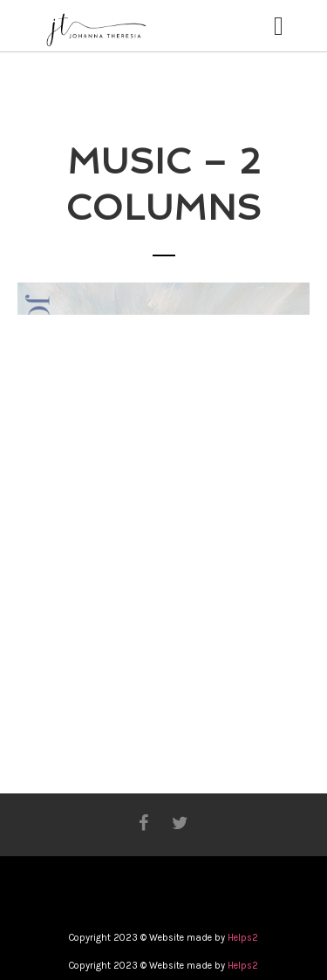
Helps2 (243, 938)
